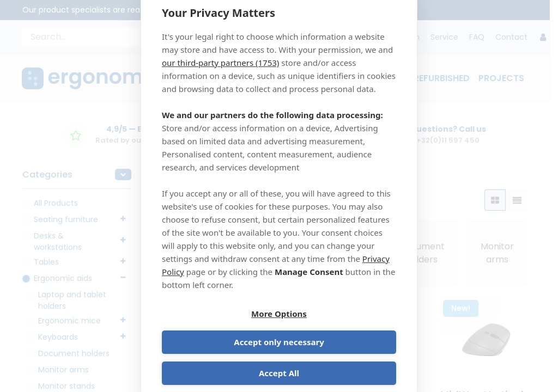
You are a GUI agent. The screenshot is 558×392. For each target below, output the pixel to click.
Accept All (279, 360)
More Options (219, 329)
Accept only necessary (339, 329)
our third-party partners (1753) (220, 76)
